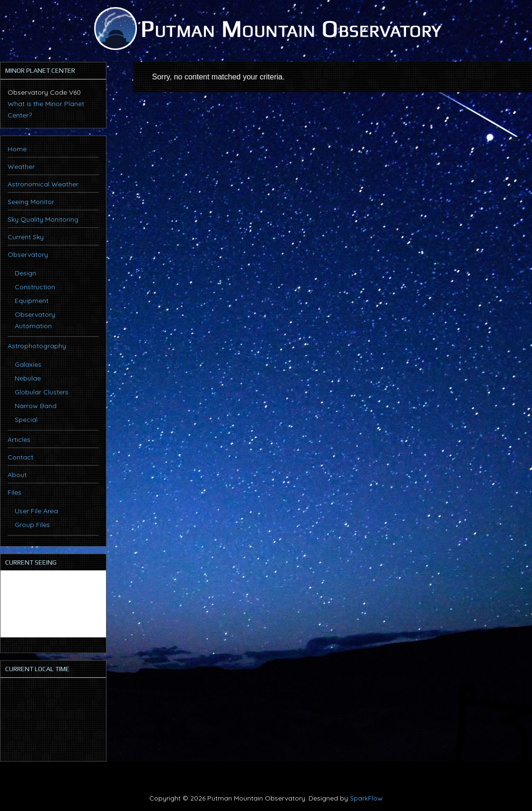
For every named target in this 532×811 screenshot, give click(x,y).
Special (26, 420)
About (17, 475)
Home (17, 149)
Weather (21, 166)
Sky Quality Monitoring (43, 219)
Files (15, 492)
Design (25, 273)
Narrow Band (36, 406)
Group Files (32, 525)
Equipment (32, 301)
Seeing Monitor (31, 202)
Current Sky (26, 237)
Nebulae (28, 378)
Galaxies (28, 364)
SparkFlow (366, 798)
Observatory (28, 254)
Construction (35, 287)
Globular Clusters (42, 392)
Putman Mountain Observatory (266, 29)
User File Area (36, 511)
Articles (19, 440)
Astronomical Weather (43, 184)
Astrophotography (37, 346)
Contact (20, 457)
